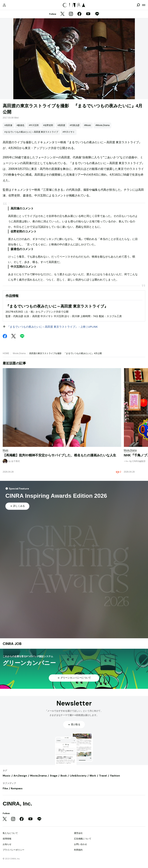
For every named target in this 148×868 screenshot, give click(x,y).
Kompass (17, 788)
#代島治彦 (75, 125)
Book (64, 776)
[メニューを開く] (144, 5)
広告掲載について (83, 839)
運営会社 (78, 833)
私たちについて (10, 833)
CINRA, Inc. (17, 804)
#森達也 (21, 125)
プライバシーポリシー (14, 850)
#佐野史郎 (48, 125)
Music (7, 776)
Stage (54, 776)
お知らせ (7, 844)
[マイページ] (4, 5)
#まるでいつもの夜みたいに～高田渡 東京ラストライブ (31, 132)
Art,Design (20, 776)
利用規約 (78, 850)
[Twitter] (62, 14)
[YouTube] (88, 14)
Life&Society (78, 776)
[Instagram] (71, 14)
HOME (6, 353)
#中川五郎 (34, 125)
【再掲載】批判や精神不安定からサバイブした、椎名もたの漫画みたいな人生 (59, 455)
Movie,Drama (19, 353)
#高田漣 (8, 125)
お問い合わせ (80, 844)
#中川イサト (69, 132)
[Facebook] (79, 14)
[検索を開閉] (138, 5)
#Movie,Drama (102, 125)
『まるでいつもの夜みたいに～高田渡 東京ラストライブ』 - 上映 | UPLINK (52, 327)
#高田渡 (61, 125)
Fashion (115, 776)
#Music (88, 125)
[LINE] (97, 14)
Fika (5, 788)
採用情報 (7, 839)
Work (93, 776)
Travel (103, 776)
